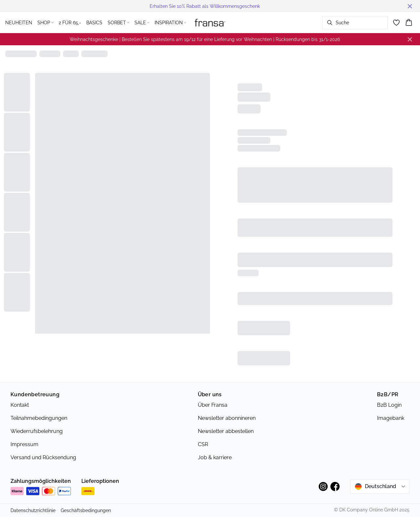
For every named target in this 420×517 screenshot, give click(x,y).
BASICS (94, 23)
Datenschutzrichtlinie (33, 510)
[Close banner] (410, 6)
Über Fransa (213, 405)
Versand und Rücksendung (43, 457)
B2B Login (389, 405)
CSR (203, 444)
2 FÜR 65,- (70, 23)
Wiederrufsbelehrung (37, 431)
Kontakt (20, 405)
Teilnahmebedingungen (39, 418)
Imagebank (391, 418)
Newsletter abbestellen (226, 431)
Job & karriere (215, 457)
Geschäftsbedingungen (86, 510)
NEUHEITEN (19, 23)
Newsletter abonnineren (227, 418)
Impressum (24, 444)
